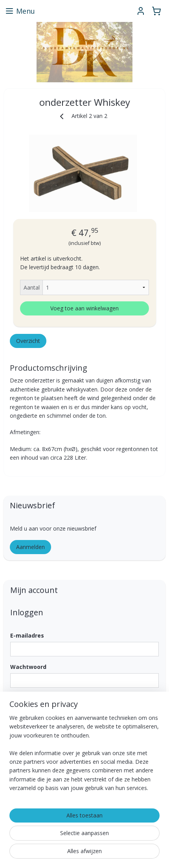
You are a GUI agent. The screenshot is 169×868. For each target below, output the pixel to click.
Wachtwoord (28, 667)
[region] (84, 756)
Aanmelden (30, 547)
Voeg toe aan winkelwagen (84, 308)
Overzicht (28, 340)
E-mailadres (27, 635)
